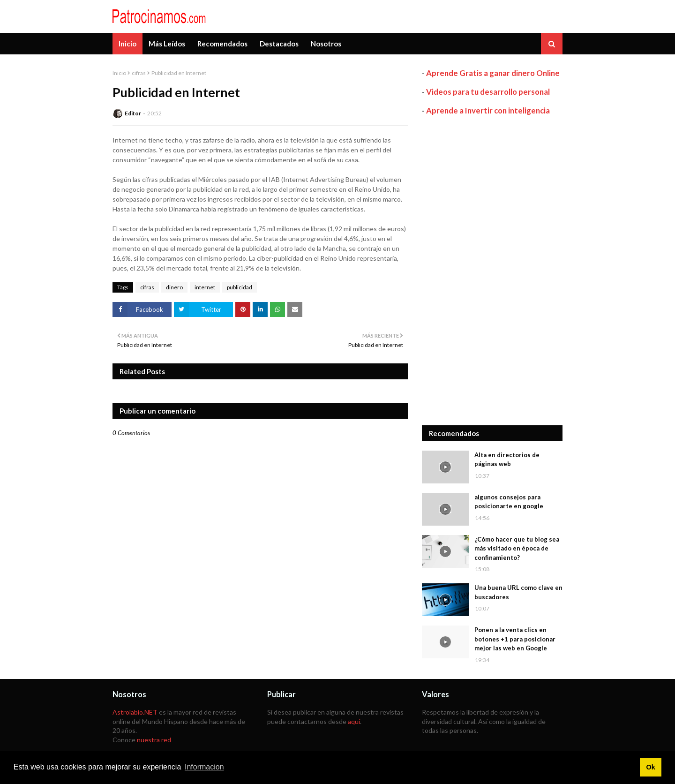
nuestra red (154, 740)
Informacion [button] (204, 767)
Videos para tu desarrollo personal (488, 92)
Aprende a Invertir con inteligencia (488, 110)
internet (205, 287)
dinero (174, 287)
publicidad (240, 287)
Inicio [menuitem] (127, 44)
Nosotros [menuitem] (326, 44)
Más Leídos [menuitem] (167, 44)
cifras (139, 73)
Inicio (119, 73)
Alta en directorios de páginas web (507, 460)
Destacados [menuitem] (279, 44)
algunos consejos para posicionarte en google (509, 502)
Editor (133, 113)
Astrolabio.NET (135, 712)
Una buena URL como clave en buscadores (518, 592)
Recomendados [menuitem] (222, 44)
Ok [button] (650, 767)
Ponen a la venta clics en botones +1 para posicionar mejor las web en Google (515, 639)
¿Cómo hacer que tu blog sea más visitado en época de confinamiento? (517, 548)
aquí (354, 721)
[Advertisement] (492, 271)
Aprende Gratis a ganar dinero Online (493, 73)
